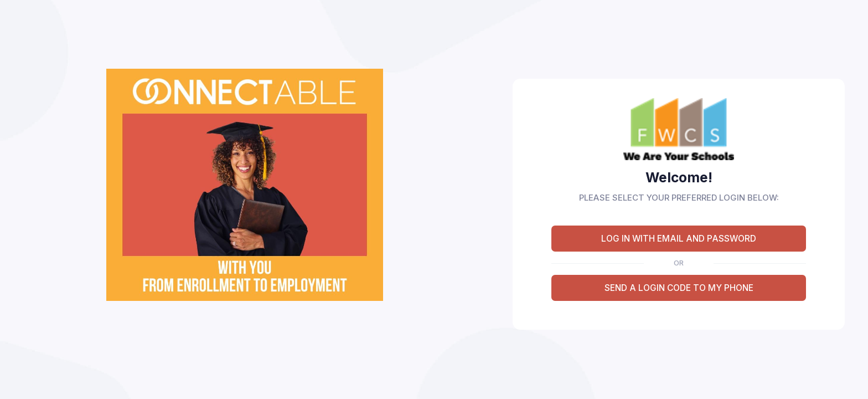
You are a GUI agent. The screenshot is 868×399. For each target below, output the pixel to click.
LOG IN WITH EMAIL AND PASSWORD (679, 239)
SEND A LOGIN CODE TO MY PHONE (679, 288)
